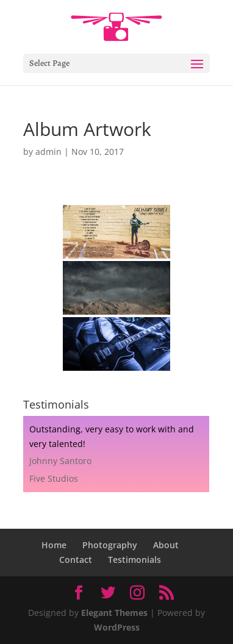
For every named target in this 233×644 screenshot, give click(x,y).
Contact (76, 560)
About (166, 545)
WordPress (117, 627)
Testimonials (134, 560)
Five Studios (54, 478)
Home (54, 545)
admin (48, 152)
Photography (110, 545)
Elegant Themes (114, 613)
